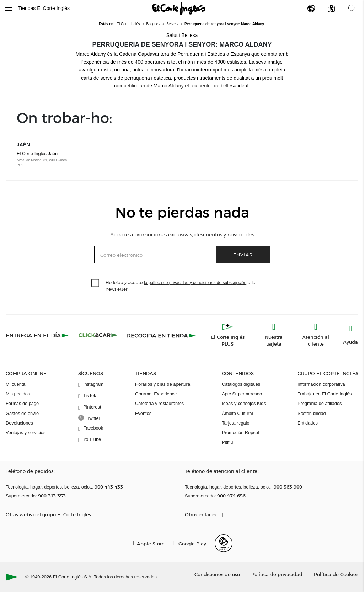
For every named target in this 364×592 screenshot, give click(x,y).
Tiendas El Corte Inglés (44, 8)
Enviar (243, 254)
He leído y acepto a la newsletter (180, 286)
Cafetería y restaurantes (159, 403)
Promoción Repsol (240, 433)
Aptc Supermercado (242, 394)
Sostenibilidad (312, 413)
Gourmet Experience (156, 394)
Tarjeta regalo (236, 423)
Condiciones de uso (217, 574)
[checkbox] (96, 283)
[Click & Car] (98, 335)
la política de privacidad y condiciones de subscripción (195, 283)
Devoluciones (19, 423)
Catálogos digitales (241, 384)
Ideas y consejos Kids (244, 403)
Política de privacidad (277, 574)
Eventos (143, 413)
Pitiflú (227, 442)
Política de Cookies (336, 574)
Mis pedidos (18, 394)
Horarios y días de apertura (163, 384)
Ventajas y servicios (26, 433)
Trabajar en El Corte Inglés (325, 394)
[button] (8, 8)
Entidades (308, 423)
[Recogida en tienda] (161, 335)
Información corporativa (321, 384)
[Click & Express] (38, 335)
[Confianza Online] (224, 543)
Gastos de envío (22, 413)
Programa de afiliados (320, 403)
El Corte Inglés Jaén (55, 159)
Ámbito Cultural (237, 413)
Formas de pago (22, 403)
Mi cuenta (15, 384)
